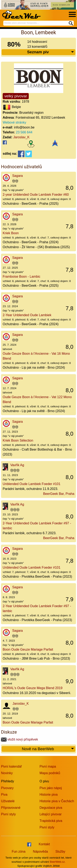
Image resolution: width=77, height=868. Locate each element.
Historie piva (49, 795)
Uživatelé (8, 801)
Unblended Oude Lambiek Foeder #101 (32, 484)
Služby (60, 852)
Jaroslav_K (21, 137)
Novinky (7, 773)
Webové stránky (14, 122)
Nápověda (40, 852)
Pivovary (7, 788)
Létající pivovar (51, 814)
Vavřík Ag (17, 465)
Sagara (17, 176)
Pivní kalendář (11, 766)
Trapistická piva (51, 821)
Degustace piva (51, 808)
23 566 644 (24, 132)
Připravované (11, 808)
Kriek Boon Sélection (18, 440)
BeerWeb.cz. (58, 862)
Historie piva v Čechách (57, 801)
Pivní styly (8, 814)
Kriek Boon (11, 233)
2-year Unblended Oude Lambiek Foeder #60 (36, 195)
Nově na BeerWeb (48, 749)
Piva (4, 795)
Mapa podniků (50, 773)
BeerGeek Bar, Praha (59, 494)
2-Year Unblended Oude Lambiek (27, 315)
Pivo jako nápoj (51, 788)
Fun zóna (19, 852)
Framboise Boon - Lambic (21, 277)
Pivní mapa (48, 766)
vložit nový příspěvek (20, 739)
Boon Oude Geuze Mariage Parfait (28, 649)
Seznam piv (51, 52)
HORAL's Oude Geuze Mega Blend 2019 (33, 688)
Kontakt (44, 844)
